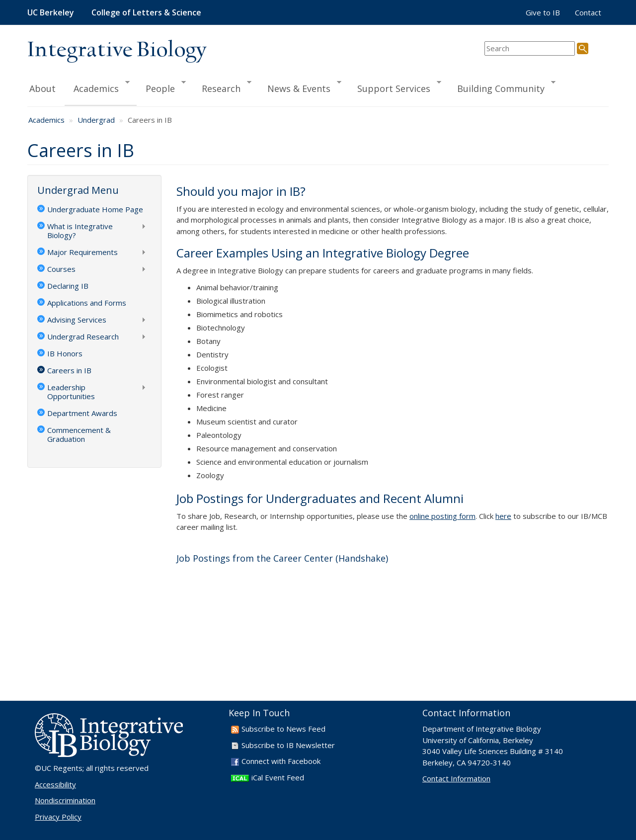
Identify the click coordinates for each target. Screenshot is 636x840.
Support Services (395, 87)
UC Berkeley (51, 12)
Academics (97, 87)
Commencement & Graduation (79, 434)
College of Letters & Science (146, 12)
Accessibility (55, 784)
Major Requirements (92, 253)
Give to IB (543, 12)
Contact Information (456, 778)
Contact (588, 12)
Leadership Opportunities (92, 392)
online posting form (442, 516)
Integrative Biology (117, 50)
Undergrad (96, 120)
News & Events (300, 87)
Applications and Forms (87, 303)
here (503, 516)
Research (222, 87)
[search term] (530, 48)
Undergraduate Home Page (95, 209)
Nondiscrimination (65, 800)
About (42, 88)
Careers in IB (69, 370)
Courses (92, 270)
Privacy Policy (58, 817)
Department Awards (82, 413)
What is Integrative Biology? (92, 231)
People (161, 87)
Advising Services (92, 321)
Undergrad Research (92, 337)
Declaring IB (68, 286)
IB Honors (65, 353)
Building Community (502, 87)
